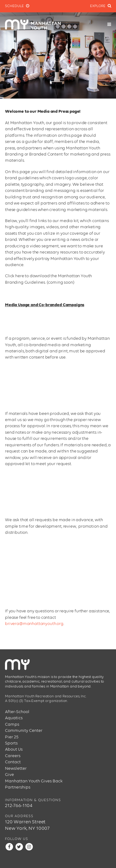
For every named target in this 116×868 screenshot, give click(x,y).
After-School (17, 712)
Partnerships (18, 787)
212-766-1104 (19, 806)
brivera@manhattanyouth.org (34, 624)
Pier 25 (12, 737)
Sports (11, 743)
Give (9, 775)
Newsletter (16, 769)
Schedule (17, 6)
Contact (13, 762)
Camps (12, 724)
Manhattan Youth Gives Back (34, 781)
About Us (14, 749)
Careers (13, 756)
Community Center (24, 731)
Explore (101, 6)
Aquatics (14, 718)
